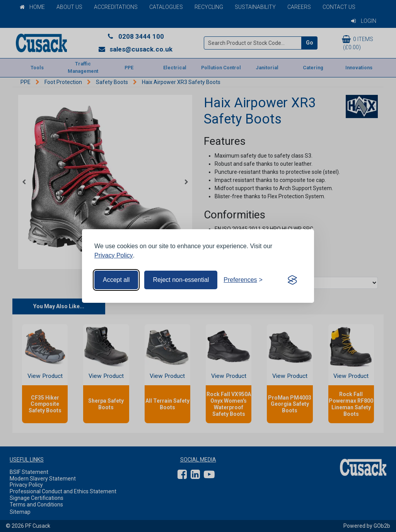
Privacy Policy (114, 255)
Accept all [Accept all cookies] (116, 280)
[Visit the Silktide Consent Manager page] (292, 280)
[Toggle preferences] (243, 280)
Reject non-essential (181, 280)
